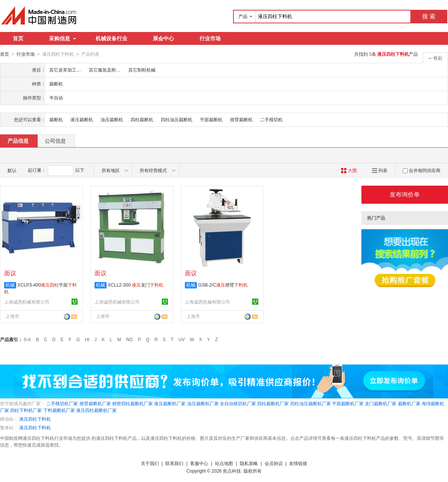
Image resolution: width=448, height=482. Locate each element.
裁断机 (56, 119)
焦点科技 (232, 471)
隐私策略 (249, 463)
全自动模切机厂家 (238, 403)
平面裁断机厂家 (348, 403)
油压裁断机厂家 (203, 403)
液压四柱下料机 (35, 419)
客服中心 (199, 463)
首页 (18, 38)
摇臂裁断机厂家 (95, 403)
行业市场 (210, 38)
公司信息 (55, 140)
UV (182, 339)
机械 (10, 285)
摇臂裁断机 (241, 119)
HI (87, 339)
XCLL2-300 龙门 (136, 285)
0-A (27, 339)
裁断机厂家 (409, 403)
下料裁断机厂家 (59, 410)
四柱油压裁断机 (177, 119)
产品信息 (18, 140)
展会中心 (163, 38)
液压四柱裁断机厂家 (96, 410)
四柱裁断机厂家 (273, 403)
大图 (349, 170)
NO (130, 339)
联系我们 (174, 463)
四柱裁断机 (142, 119)
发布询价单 (405, 194)
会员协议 (274, 463)
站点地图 (224, 463)
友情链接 (298, 463)
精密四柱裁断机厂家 (133, 403)
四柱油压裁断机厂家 (311, 403)
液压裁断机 (82, 119)
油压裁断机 (112, 119)
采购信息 (62, 38)
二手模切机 (271, 119)
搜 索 (429, 16)
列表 (380, 170)
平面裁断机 (211, 119)
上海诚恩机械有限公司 (27, 302)
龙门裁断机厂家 (381, 403)
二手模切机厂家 (62, 403)
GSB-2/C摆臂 (223, 285)
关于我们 (150, 463)
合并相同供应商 (422, 170)
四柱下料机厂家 (26, 410)
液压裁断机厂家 (170, 403)
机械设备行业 (111, 38)
